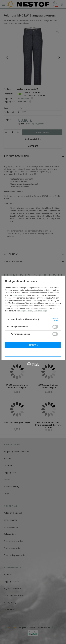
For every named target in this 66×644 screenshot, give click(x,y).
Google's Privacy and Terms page (33, 311)
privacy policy (18, 295)
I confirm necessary (33, 353)
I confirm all (33, 345)
